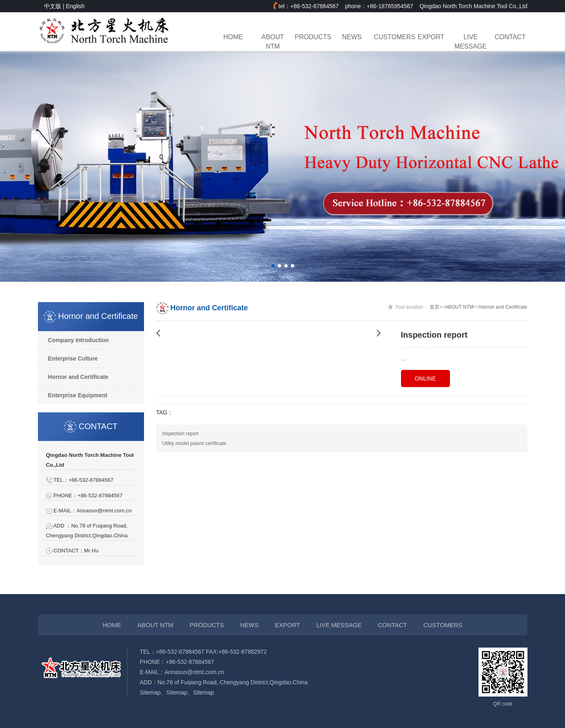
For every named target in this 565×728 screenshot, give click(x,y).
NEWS (352, 37)
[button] (273, 266)
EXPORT (431, 37)
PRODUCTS (312, 37)
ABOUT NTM (273, 42)
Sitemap (150, 692)
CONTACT (510, 37)
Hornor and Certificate (78, 377)
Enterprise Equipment (78, 395)
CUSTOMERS (392, 37)
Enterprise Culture (73, 358)
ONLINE (425, 378)
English (75, 6)
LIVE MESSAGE (471, 42)
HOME (233, 37)
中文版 (53, 6)
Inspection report (181, 434)
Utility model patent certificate (194, 443)
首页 (434, 307)
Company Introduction (79, 340)
